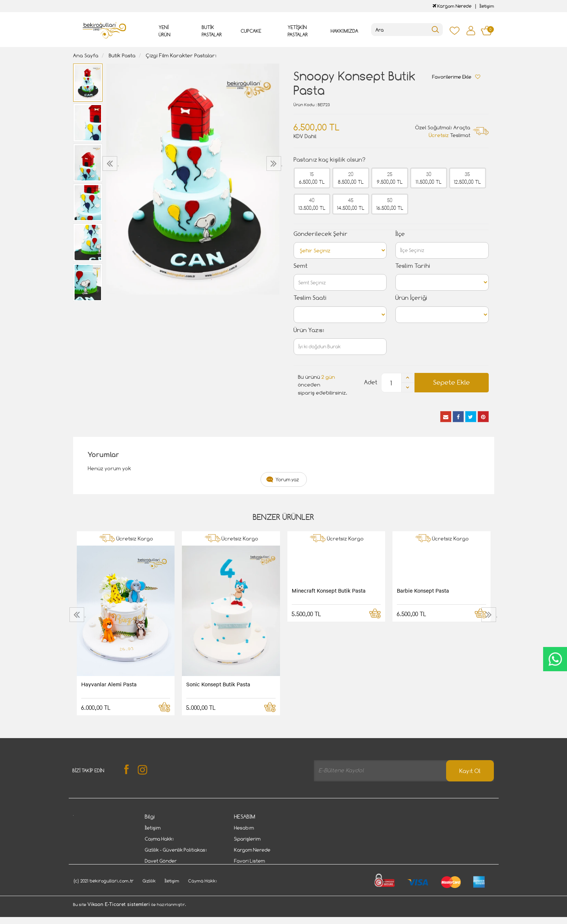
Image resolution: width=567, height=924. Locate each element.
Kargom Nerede (452, 6)
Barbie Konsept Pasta (423, 590)
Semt (301, 266)
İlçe (400, 234)
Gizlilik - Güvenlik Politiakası (176, 850)
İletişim (487, 6)
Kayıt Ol (470, 771)
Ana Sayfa (86, 55)
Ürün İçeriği (411, 298)
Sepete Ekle (452, 382)
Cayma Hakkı (159, 839)
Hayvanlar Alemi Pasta (109, 684)
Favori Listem (250, 861)
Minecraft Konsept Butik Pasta (329, 590)
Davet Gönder (161, 861)
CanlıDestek (555, 659)
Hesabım (244, 828)
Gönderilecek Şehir (321, 234)
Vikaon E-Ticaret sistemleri (119, 920)
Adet (371, 382)
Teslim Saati (310, 298)
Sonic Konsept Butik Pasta (218, 684)
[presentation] (111, 163)
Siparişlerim (247, 839)
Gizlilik (149, 896)
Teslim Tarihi (413, 266)
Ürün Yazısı (309, 330)
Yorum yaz (287, 479)
